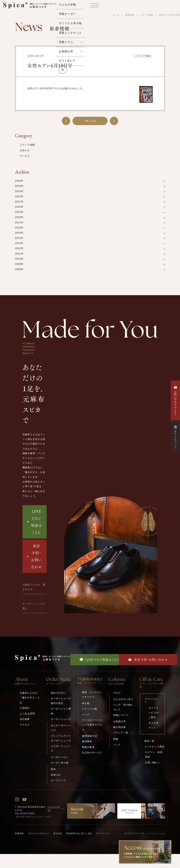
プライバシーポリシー (38, 833)
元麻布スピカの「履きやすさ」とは (30, 698)
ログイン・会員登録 (154, 754)
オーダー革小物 (60, 763)
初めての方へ (58, 693)
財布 (53, 769)
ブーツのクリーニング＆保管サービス (92, 725)
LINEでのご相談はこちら (34, 522)
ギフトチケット (154, 725)
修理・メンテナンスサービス (92, 695)
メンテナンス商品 (154, 747)
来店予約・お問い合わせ (35, 556)
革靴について (121, 715)
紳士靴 (86, 703)
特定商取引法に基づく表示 (79, 833)
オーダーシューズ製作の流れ (61, 701)
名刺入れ (56, 775)
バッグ (86, 714)
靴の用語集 (119, 727)
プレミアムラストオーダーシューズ (61, 738)
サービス (25, 156)
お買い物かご (153, 762)
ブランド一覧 (121, 733)
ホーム (116, 15)
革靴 (116, 739)
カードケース (58, 780)
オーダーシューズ (61, 719)
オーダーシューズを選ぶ (34, 606)
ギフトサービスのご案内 (154, 713)
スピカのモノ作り (123, 699)
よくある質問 (27, 714)
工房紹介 (25, 708)
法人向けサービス (92, 753)
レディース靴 (90, 709)
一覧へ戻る (90, 121)
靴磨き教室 (88, 747)
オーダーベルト (60, 757)
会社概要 (25, 719)
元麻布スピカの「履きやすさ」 (34, 587)
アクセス (25, 725)
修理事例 (87, 741)
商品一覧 (149, 741)
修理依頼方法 (90, 736)
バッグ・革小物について (123, 707)
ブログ (117, 693)
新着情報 (130, 15)
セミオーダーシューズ (61, 728)
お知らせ (25, 150)
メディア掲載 (146, 15)
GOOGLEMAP (56, 809)
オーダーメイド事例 (61, 711)
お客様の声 (119, 721)
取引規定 (58, 833)
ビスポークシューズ (61, 748)
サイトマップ (103, 833)
